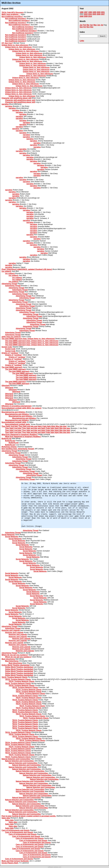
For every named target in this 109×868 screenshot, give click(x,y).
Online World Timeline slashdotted (16, 665)
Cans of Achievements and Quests (16, 830)
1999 (94, 12)
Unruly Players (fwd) (10, 863)
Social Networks (8, 535)
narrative (5, 104)
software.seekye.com (54, 867)
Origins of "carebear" (10, 353)
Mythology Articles (9, 447)
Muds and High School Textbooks (15, 861)
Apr (91, 25)
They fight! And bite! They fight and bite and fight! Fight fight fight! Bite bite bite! (34, 426)
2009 (86, 16)
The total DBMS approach (12, 367)
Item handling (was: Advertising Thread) (18, 449)
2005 (94, 14)
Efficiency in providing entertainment (17, 406)
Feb (85, 25)
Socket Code (7, 347)
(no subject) (6, 271)
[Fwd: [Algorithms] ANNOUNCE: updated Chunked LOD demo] (27, 269)
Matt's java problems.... (11, 14)
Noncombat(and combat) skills (14, 422)
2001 (103, 12)
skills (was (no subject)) (11, 337)
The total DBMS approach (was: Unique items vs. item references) (28, 339)
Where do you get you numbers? (15, 655)
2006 (99, 14)
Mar (88, 25)
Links (82, 41)
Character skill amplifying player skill (17, 98)
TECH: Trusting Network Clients (14, 677)
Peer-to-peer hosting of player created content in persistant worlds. (29, 816)
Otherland (6, 386)
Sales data (6, 818)
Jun (99, 25)
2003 (86, 14)
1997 (86, 12)
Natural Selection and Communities (16, 759)
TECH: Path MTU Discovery (13, 12)
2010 (90, 16)
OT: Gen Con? (7, 43)
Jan (81, 25)
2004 (90, 14)
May (95, 25)
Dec (92, 27)
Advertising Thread (9, 284)
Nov (88, 27)
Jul (102, 25)
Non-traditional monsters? (12, 17)
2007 (103, 14)
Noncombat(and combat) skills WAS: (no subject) (22, 408)
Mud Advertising (8, 659)
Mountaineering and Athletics (13, 412)
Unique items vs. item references (15, 45)
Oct (85, 27)
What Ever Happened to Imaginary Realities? (20, 435)
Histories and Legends (11, 630)
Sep (81, 27)
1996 (82, 12)
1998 (90, 12)
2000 (99, 12)
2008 (82, 16)
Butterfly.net (7, 439)
